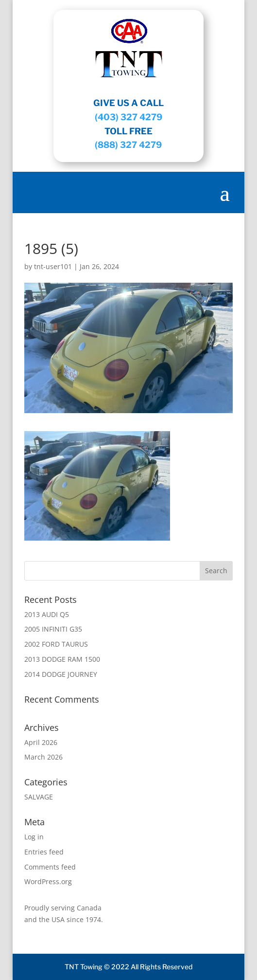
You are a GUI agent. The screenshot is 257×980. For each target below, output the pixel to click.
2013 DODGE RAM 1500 (62, 659)
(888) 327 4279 (128, 145)
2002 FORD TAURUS (56, 644)
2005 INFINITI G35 (53, 629)
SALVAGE (39, 797)
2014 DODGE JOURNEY (61, 674)
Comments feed (50, 867)
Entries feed (44, 852)
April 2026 (41, 742)
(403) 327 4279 (128, 117)
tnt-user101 (53, 266)
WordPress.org (48, 881)
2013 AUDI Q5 (47, 614)
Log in (34, 837)
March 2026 (43, 757)
